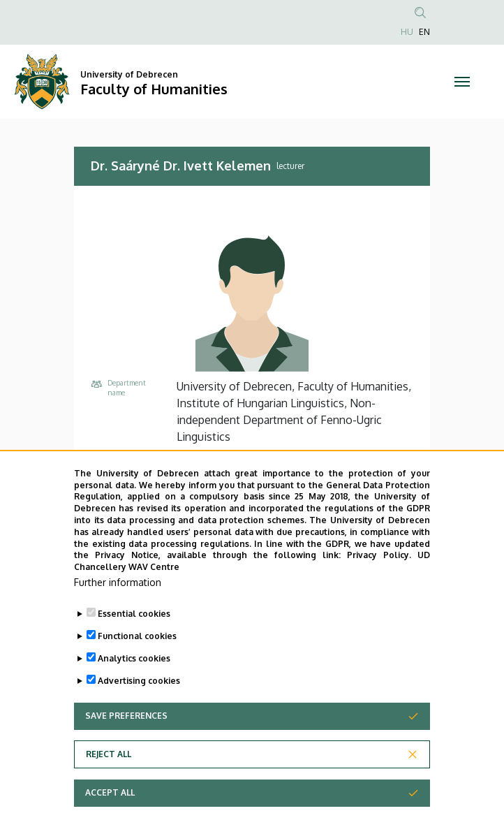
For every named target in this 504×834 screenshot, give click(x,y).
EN (424, 32)
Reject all (109, 781)
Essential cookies (134, 641)
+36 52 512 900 (214, 459)
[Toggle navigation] (462, 82)
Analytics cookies (134, 686)
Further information (118, 609)
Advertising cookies (139, 708)
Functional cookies (137, 663)
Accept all (110, 820)
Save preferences (126, 743)
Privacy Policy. (379, 582)
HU (407, 32)
